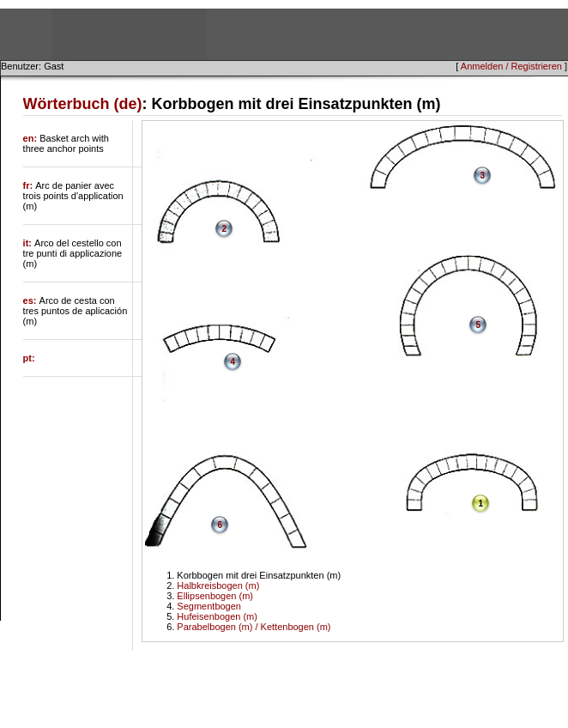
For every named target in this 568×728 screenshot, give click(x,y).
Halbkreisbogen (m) (218, 585)
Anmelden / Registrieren (511, 66)
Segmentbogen (209, 606)
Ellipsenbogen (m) (215, 596)
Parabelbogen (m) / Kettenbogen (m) (254, 627)
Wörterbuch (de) (83, 104)
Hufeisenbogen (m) (217, 616)
